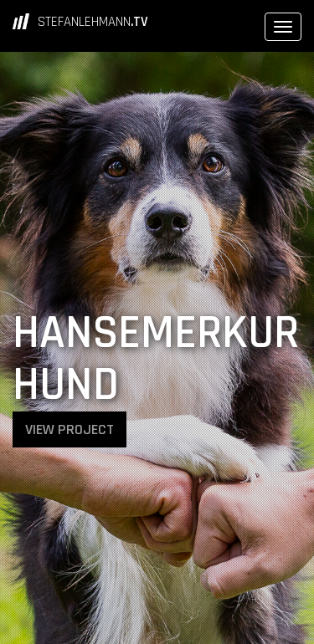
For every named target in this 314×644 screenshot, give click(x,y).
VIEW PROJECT (69, 429)
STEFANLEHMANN (93, 22)
